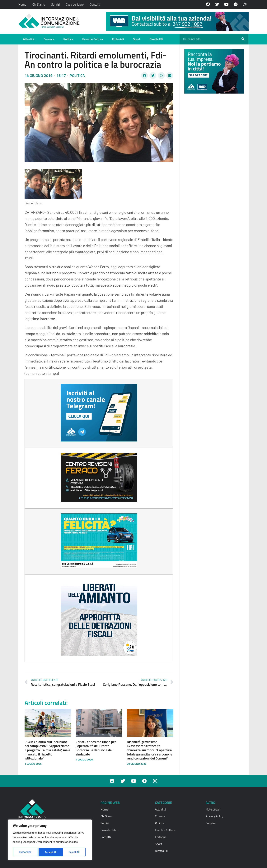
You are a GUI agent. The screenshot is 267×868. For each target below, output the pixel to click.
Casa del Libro (75, 4)
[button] (144, 76)
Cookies (211, 823)
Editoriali (118, 39)
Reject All (50, 852)
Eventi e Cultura (93, 39)
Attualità (29, 39)
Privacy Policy (214, 816)
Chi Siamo (39, 4)
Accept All (75, 852)
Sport (137, 39)
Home (22, 4)
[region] (50, 840)
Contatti (95, 4)
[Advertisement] (213, 156)
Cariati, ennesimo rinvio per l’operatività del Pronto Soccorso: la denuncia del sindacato (96, 748)
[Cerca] (243, 39)
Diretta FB (156, 39)
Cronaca (49, 39)
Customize (25, 852)
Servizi (55, 4)
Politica (68, 39)
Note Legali (213, 809)
